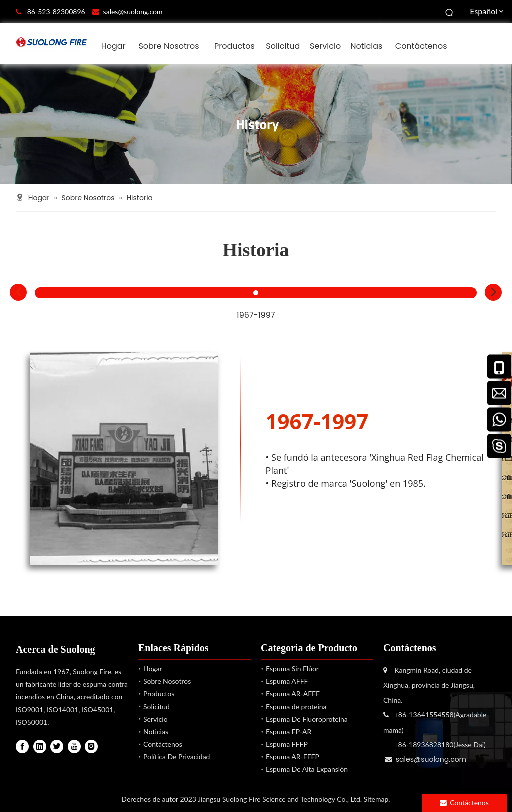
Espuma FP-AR (289, 732)
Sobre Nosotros (167, 681)
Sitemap (376, 799)
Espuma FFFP (287, 744)
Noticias (156, 732)
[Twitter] (57, 747)
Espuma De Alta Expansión (307, 769)
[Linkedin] (40, 747)
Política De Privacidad (177, 757)
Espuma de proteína (296, 707)
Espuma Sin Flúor (292, 669)
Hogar (153, 669)
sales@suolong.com (133, 11)
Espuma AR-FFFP (293, 757)
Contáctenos (163, 744)
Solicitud (157, 707)
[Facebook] (22, 747)
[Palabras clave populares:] (450, 12)
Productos (159, 694)
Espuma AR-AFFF (293, 694)
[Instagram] (91, 747)
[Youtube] (74, 747)
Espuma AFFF (287, 681)
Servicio (156, 719)
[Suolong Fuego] (256, 124)
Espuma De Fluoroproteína (307, 719)
